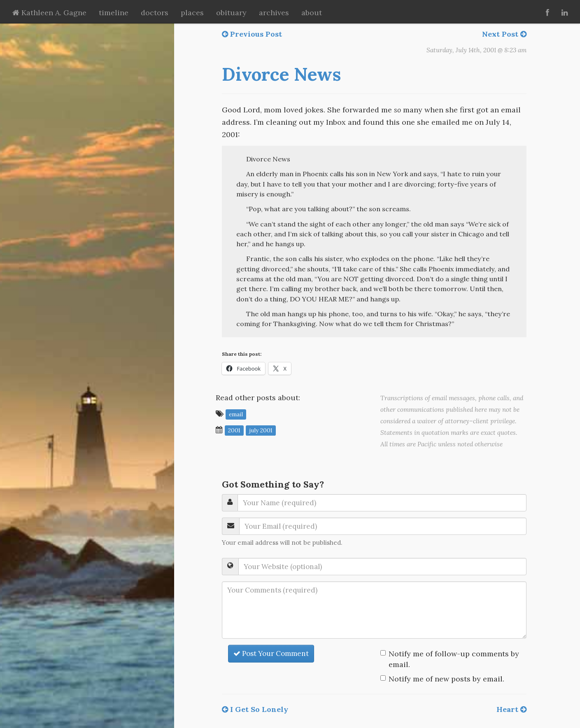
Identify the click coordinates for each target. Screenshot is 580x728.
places (192, 13)
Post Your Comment (271, 653)
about (312, 13)
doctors (155, 13)
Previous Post (252, 34)
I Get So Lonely (255, 709)
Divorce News (281, 74)
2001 (234, 430)
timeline (114, 13)
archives (274, 13)
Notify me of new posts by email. (446, 679)
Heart (511, 709)
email (236, 414)
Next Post (504, 34)
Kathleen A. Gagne (49, 13)
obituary (231, 13)
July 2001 (261, 430)
